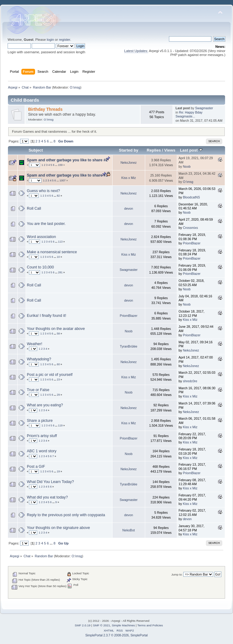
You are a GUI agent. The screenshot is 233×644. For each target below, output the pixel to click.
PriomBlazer (192, 243)
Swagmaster (204, 108)
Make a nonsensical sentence (52, 252)
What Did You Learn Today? (50, 482)
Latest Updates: (136, 51)
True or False (38, 390)
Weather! (34, 344)
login (50, 40)
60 (58, 364)
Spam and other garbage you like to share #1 (67, 175)
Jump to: (177, 574)
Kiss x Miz (129, 178)
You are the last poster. (46, 224)
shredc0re (190, 381)
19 (58, 471)
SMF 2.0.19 (83, 625)
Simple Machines (123, 625)
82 (58, 196)
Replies (154, 150)
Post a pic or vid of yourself (50, 375)
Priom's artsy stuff (42, 436)
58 (58, 334)
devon (129, 208)
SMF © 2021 (102, 625)
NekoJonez (129, 163)
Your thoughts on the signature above (58, 528)
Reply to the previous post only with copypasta (66, 515)
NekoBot (129, 530)
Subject (36, 150)
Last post (191, 150)
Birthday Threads (45, 109)
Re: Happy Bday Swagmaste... (189, 114)
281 (60, 272)
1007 (63, 180)
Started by (129, 150)
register (65, 40)
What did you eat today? (47, 497)
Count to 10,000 (40, 267)
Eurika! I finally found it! (47, 316)
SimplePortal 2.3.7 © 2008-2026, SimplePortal (117, 635)
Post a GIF (36, 467)
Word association (41, 237)
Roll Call (34, 208)
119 (60, 425)
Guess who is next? (43, 191)
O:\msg (75, 87)
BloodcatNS (192, 197)
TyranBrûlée (129, 346)
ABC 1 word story (42, 451)
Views (170, 150)
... (52, 141)
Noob (187, 166)
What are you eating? (45, 405)
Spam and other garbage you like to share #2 (67, 160)
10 (58, 257)
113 (60, 242)
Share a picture (40, 421)
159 (60, 165)
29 (58, 395)
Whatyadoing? (39, 359)
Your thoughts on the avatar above (56, 329)
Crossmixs (190, 228)
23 (58, 380)
